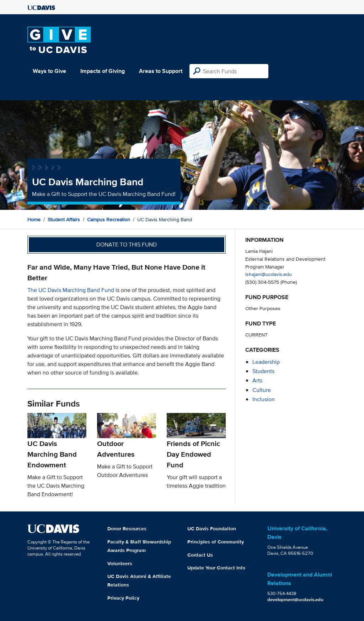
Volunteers (120, 563)
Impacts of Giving (103, 71)
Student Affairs (64, 219)
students (263, 371)
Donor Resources (127, 529)
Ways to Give (49, 71)
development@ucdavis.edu (295, 599)
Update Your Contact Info (216, 568)
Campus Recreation (109, 219)
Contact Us (200, 555)
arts (257, 380)
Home (34, 219)
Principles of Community (216, 542)
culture (262, 390)
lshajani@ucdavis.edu (269, 274)
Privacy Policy (123, 598)
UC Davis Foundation (212, 529)
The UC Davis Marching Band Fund (71, 290)
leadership (266, 362)
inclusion (264, 399)
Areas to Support (161, 71)
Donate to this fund (127, 245)
